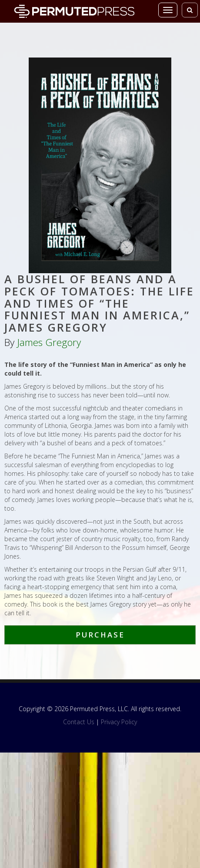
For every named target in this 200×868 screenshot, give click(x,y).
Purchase (100, 635)
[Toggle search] (190, 10)
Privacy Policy (119, 722)
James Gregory (49, 342)
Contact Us (79, 722)
